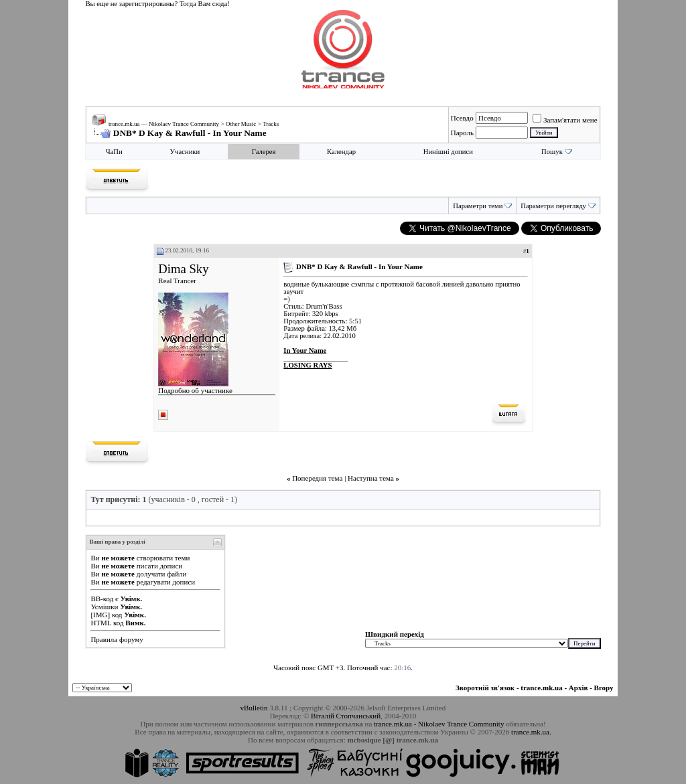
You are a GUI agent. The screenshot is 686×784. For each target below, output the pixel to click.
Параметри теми (478, 206)
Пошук (552, 152)
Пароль (462, 133)
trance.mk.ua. (531, 732)
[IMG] (100, 615)
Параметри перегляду (553, 206)
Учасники (185, 152)
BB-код (102, 599)
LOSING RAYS (307, 365)
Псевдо (462, 118)
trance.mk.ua (541, 688)
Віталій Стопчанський (346, 716)
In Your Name (305, 350)
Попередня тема (317, 478)
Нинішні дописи (448, 152)
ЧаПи (114, 152)
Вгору (604, 688)
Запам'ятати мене (565, 120)
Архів (578, 688)
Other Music (241, 124)
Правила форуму (117, 639)
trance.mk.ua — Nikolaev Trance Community (164, 124)
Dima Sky (183, 269)
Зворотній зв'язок (485, 688)
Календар (341, 152)
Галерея (264, 152)
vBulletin (254, 708)
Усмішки (104, 607)
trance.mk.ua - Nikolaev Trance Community (439, 724)
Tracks (271, 124)
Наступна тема (371, 478)
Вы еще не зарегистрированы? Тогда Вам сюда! (157, 4)
